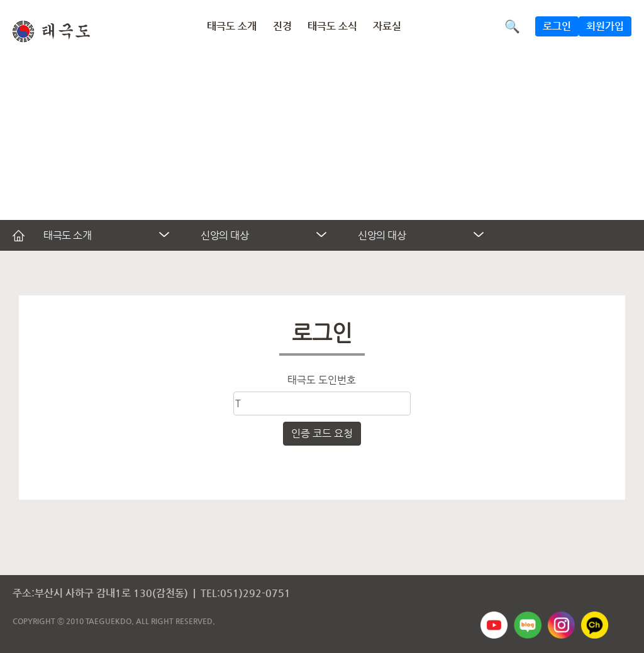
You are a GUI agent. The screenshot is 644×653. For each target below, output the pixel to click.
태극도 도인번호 (322, 380)
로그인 (557, 26)
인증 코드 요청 (322, 433)
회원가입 (605, 26)
